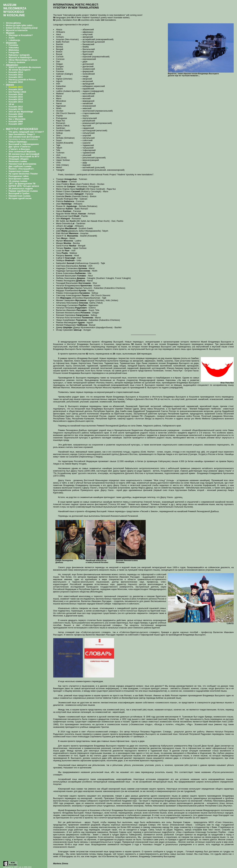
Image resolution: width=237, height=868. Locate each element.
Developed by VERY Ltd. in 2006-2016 (17, 867)
